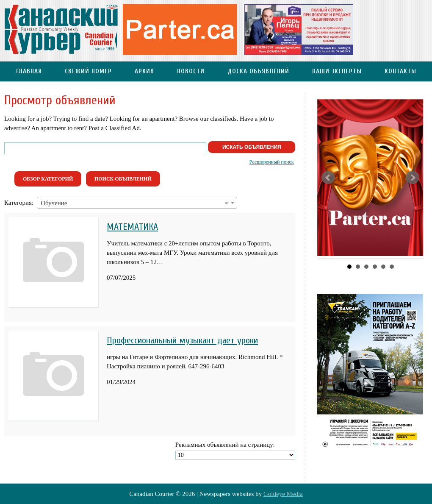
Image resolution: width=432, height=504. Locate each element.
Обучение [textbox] (134, 203)
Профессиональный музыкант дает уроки (182, 340)
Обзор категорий (48, 179)
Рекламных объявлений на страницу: (225, 445)
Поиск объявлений (123, 179)
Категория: (19, 203)
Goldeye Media (283, 494)
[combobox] (137, 203)
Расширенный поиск (272, 162)
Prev (328, 178)
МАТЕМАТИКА (132, 227)
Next (413, 178)
